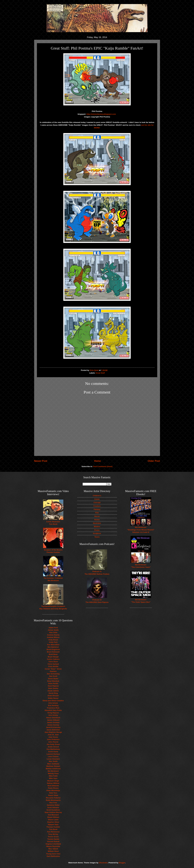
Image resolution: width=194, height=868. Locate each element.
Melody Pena (53, 773)
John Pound (53, 742)
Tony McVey (53, 834)
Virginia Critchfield (53, 844)
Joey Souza (53, 737)
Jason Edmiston (53, 730)
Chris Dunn (53, 662)
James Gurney (53, 725)
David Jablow (53, 691)
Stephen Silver (53, 822)
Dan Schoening (53, 674)
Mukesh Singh (53, 781)
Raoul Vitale (53, 795)
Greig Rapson (53, 713)
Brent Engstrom (53, 649)
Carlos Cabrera (53, 659)
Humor (97, 520)
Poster (97, 530)
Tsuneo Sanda (53, 839)
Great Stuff (100, 373)
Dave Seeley (53, 688)
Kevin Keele (53, 752)
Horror (97, 516)
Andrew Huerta (53, 635)
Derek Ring (53, 693)
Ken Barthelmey (53, 749)
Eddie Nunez (53, 698)
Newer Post (41, 461)
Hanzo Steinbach (53, 718)
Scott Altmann (53, 807)
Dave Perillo (53, 683)
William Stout (53, 851)
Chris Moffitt (53, 666)
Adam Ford (53, 628)
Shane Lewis (53, 820)
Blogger (122, 863)
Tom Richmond (53, 832)
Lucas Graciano (53, 759)
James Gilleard (53, 720)
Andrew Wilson (53, 637)
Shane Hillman (53, 817)
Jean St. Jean (53, 735)
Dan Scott (53, 676)
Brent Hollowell (53, 652)
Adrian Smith (53, 630)
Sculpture (97, 533)
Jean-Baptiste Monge (53, 732)
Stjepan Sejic (53, 824)
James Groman (53, 722)
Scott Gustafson (53, 810)
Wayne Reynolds (53, 846)
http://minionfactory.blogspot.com (101, 114)
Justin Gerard (53, 747)
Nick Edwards (53, 786)
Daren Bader (53, 679)
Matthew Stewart (53, 766)
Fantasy (97, 509)
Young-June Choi (53, 854)
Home (97, 461)
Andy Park (53, 642)
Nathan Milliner (53, 783)
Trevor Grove (53, 837)
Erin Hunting (53, 705)
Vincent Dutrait (53, 841)
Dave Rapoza (53, 686)
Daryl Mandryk (53, 681)
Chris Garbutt (53, 664)
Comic (97, 499)
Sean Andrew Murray (53, 812)
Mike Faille (53, 776)
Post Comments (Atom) (103, 466)
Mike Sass (53, 778)
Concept (97, 502)
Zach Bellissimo (53, 856)
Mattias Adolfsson (53, 769)
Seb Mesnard (53, 815)
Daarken (53, 671)
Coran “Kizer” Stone (53, 669)
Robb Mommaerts (53, 800)
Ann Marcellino (53, 645)
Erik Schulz (53, 703)
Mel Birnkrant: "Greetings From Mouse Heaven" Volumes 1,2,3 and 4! (141, 530)
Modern (97, 527)
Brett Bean (53, 654)
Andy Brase (53, 640)
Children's (97, 496)
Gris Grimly (53, 715)
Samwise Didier (53, 805)
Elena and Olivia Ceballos (53, 701)
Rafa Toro (53, 793)
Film (97, 513)
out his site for (147, 125)
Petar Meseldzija (53, 790)
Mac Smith (53, 761)
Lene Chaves (53, 756)
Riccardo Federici (53, 798)
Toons (97, 537)
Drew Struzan (53, 696)
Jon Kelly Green (53, 744)
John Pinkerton (53, 739)
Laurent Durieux (53, 754)
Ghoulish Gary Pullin (53, 710)
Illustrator (97, 523)
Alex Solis (53, 632)
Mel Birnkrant (53, 771)
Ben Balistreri (53, 647)
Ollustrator (103, 863)
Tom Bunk (53, 829)
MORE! (97, 128)
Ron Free (53, 803)
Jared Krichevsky (53, 727)
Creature (97, 506)
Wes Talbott (53, 849)
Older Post (154, 461)
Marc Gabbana (53, 764)
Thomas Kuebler (53, 827)
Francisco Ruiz (53, 708)
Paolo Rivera (53, 788)
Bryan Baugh (53, 657)
